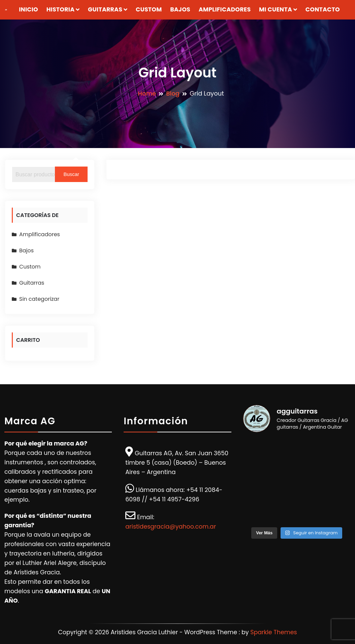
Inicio (28, 9)
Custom (149, 9)
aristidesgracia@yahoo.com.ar (171, 527)
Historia (61, 9)
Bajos (180, 9)
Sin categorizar (39, 299)
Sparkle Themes (273, 632)
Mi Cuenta (276, 9)
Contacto (323, 9)
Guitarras (105, 9)
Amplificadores (225, 9)
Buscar (71, 174)
